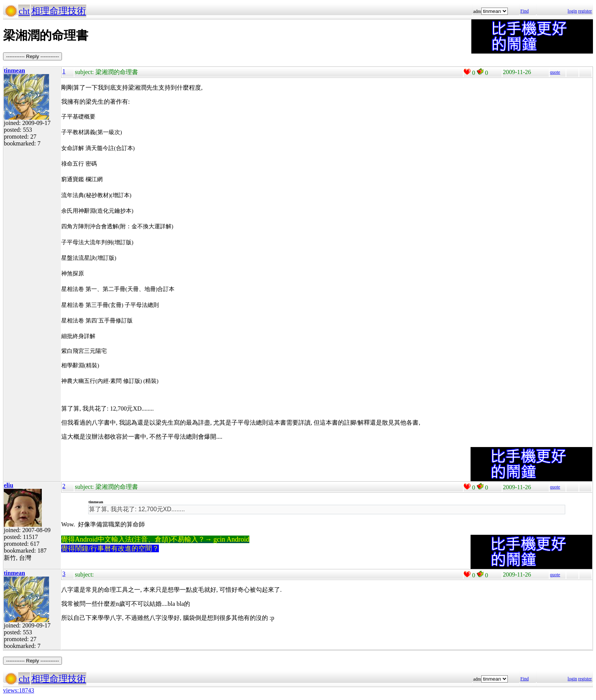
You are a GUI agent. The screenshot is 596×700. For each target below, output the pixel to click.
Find (525, 11)
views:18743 (19, 690)
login (572, 11)
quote (555, 72)
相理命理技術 (59, 11)
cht (24, 11)
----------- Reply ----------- (32, 56)
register (585, 11)
